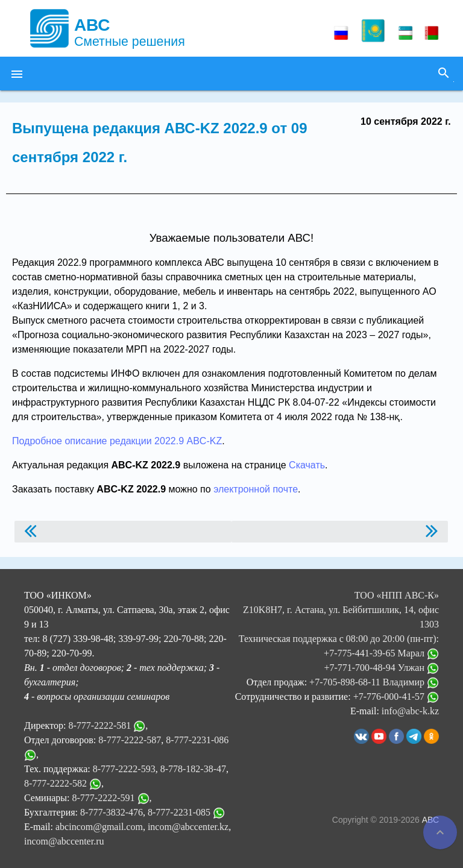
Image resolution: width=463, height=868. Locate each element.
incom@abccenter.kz (188, 827)
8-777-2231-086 (197, 740)
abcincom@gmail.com (99, 827)
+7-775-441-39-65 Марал (381, 653)
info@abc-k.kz (410, 711)
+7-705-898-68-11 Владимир (374, 682)
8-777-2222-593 (124, 769)
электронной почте (256, 489)
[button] (17, 74)
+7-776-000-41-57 (396, 697)
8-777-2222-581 (99, 725)
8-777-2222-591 (104, 798)
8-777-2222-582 (55, 783)
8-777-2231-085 (179, 812)
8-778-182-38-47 (193, 769)
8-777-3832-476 (112, 812)
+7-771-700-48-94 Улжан (381, 668)
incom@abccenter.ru (64, 841)
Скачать (307, 465)
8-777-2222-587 (130, 740)
